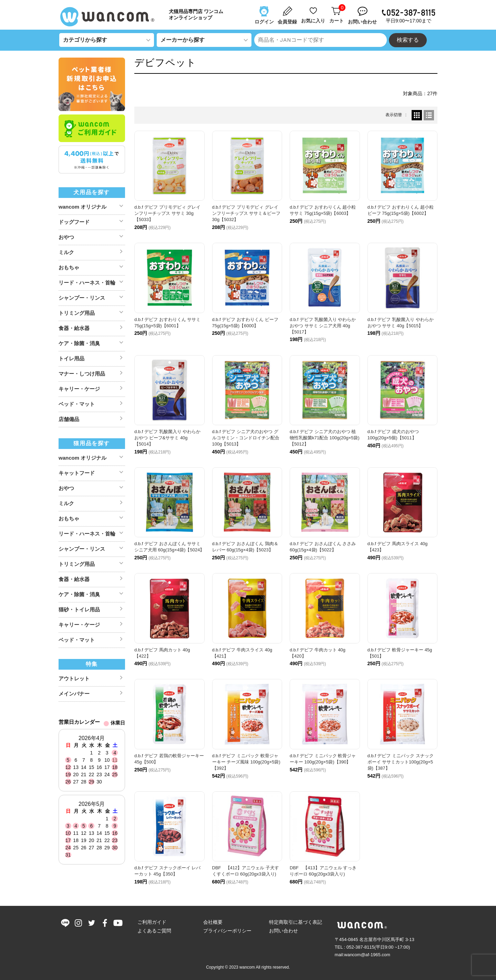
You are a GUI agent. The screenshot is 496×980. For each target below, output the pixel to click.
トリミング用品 (77, 313)
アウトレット (74, 678)
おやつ (66, 237)
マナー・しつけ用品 (82, 374)
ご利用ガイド (152, 922)
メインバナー (74, 694)
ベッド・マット (77, 404)
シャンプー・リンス (82, 298)
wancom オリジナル (82, 207)
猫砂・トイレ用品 (79, 609)
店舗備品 (69, 419)
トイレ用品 (71, 358)
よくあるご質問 (154, 931)
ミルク (66, 252)
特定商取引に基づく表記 (296, 922)
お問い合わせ (283, 931)
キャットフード (77, 473)
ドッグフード (74, 222)
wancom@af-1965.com (367, 955)
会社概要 (213, 922)
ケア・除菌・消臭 (79, 343)
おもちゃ (69, 267)
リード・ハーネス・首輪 (87, 283)
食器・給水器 (74, 328)
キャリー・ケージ (79, 389)
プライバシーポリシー (227, 931)
